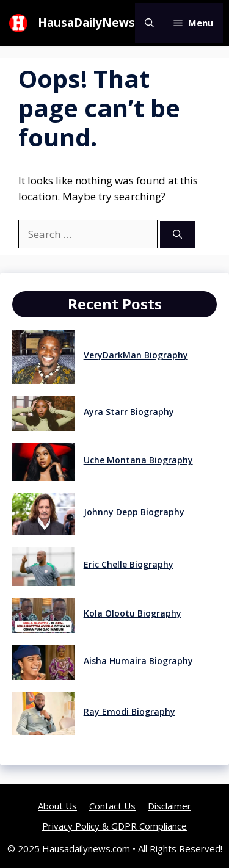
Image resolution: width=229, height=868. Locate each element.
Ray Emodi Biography (129, 711)
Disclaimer (169, 806)
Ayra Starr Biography (129, 412)
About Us (57, 806)
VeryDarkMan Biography (136, 355)
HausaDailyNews (86, 23)
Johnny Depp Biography (134, 512)
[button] (149, 23)
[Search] (177, 235)
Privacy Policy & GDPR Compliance (114, 826)
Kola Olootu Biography (133, 613)
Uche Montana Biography (138, 460)
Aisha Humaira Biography (138, 661)
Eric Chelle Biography (129, 564)
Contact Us (112, 806)
